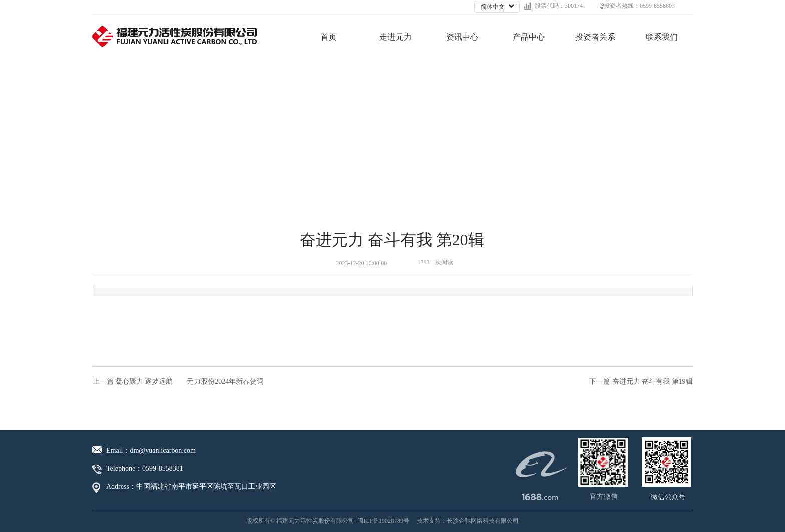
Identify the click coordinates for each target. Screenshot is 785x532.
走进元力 (396, 37)
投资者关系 (595, 37)
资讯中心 (462, 37)
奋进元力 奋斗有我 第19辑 (653, 382)
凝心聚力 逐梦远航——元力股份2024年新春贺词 (190, 382)
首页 (329, 37)
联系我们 (662, 37)
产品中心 (529, 37)
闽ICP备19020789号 (383, 521)
